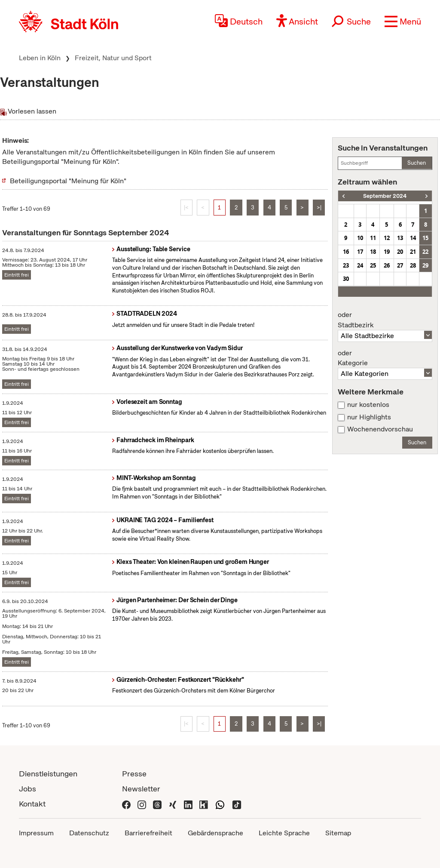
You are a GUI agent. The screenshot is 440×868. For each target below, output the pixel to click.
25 (373, 265)
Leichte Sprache (284, 833)
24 (360, 265)
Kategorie (385, 358)
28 (413, 265)
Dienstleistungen (48, 774)
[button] (403, 22)
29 (425, 265)
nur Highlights (369, 417)
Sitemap (338, 833)
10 (360, 238)
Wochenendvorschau (380, 429)
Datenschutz (89, 833)
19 (387, 252)
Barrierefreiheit (148, 833)
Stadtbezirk (385, 320)
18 (373, 252)
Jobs (27, 789)
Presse (134, 774)
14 (413, 238)
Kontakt (32, 804)
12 (387, 238)
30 (346, 279)
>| (319, 208)
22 (425, 252)
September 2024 (385, 196)
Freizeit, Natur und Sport (113, 58)
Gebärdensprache (215, 833)
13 (400, 238)
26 (387, 265)
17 (360, 252)
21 (413, 252)
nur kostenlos (368, 405)
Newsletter (141, 789)
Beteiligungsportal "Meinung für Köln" (68, 181)
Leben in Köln (40, 58)
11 (373, 238)
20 (400, 252)
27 (400, 265)
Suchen (417, 163)
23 (346, 265)
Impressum (36, 833)
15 (425, 238)
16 (346, 252)
